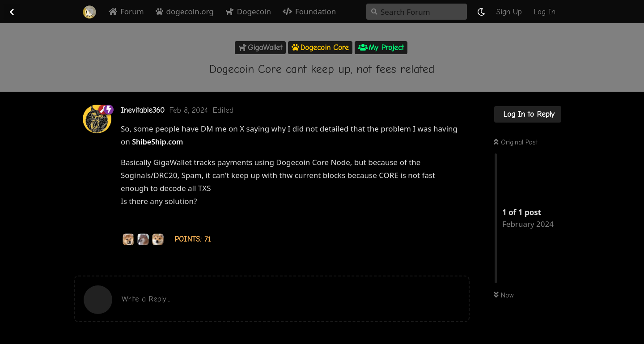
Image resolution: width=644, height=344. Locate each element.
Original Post (516, 142)
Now (504, 295)
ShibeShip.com (157, 142)
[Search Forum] (417, 12)
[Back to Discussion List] (12, 12)
